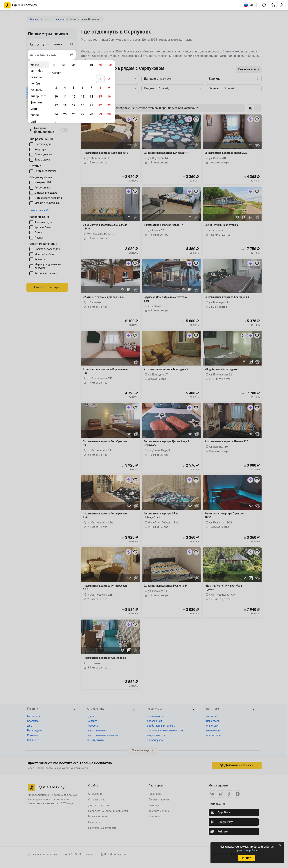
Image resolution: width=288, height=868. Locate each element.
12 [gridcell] (74, 97)
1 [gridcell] (100, 79)
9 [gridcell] (109, 88)
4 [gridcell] (65, 88)
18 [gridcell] (65, 105)
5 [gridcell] (74, 88)
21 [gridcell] (91, 105)
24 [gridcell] (56, 114)
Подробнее (251, 850)
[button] (264, 5)
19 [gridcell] (74, 105)
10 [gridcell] (56, 97)
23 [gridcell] (109, 105)
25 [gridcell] (65, 114)
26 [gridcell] (74, 114)
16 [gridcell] (109, 97)
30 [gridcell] (109, 114)
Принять (246, 858)
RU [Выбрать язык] (248, 5)
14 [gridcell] (91, 97)
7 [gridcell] (91, 88)
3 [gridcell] (56, 88)
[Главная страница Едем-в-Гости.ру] (21, 5)
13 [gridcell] (82, 97)
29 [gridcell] (100, 114)
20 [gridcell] (82, 105)
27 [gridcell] (82, 114)
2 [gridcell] (109, 79)
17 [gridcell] (56, 105)
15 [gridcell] (100, 97)
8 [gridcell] (100, 88)
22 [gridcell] (100, 105)
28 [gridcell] (91, 114)
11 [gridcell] (65, 97)
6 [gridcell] (83, 88)
